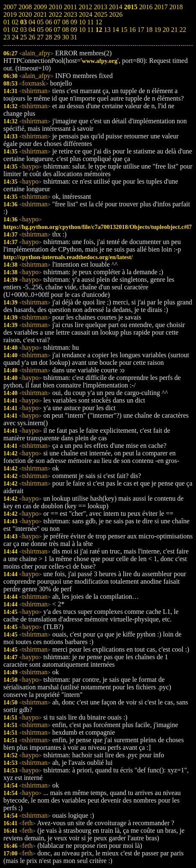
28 (49, 37)
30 (65, 37)
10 (82, 30)
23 (7, 37)
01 (7, 30)
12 (99, 30)
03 (24, 30)
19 (157, 30)
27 (40, 37)
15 (124, 30)
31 (74, 37)
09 (74, 30)
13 (107, 30)
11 (90, 30)
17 (141, 30)
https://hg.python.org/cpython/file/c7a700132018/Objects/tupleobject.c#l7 (98, 227)
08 (65, 30)
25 (24, 37)
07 (57, 30)
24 (15, 37)
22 (183, 30)
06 (49, 30)
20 (166, 30)
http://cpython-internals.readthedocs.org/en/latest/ (68, 257)
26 (32, 37)
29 (57, 37)
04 (32, 30)
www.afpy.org (100, 61)
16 (132, 30)
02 (15, 30)
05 (40, 30)
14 (115, 30)
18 (149, 30)
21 (174, 30)
